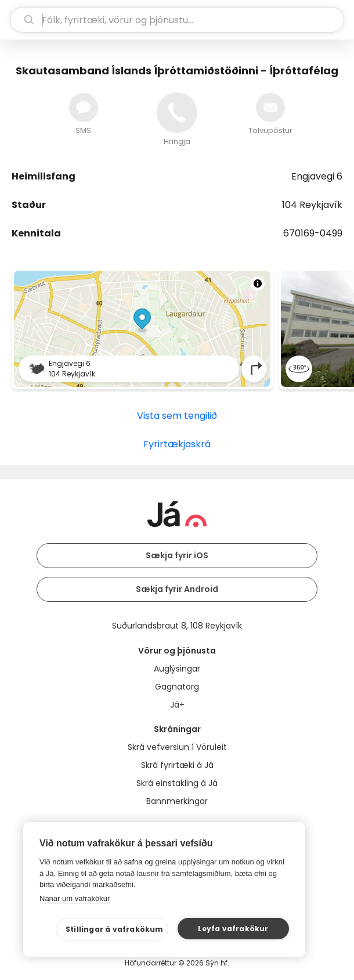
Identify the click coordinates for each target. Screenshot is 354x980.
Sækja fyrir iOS (177, 555)
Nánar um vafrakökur (75, 898)
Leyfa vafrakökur (233, 929)
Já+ (177, 705)
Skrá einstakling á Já (177, 783)
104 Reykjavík (312, 205)
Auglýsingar (177, 669)
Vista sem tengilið (177, 416)
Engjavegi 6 (317, 176)
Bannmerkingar (177, 801)
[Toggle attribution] (258, 283)
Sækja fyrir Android (177, 589)
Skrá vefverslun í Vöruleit (177, 747)
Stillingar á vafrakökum (115, 929)
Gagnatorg (177, 687)
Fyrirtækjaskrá (177, 444)
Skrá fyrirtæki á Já (177, 765)
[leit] (177, 20)
